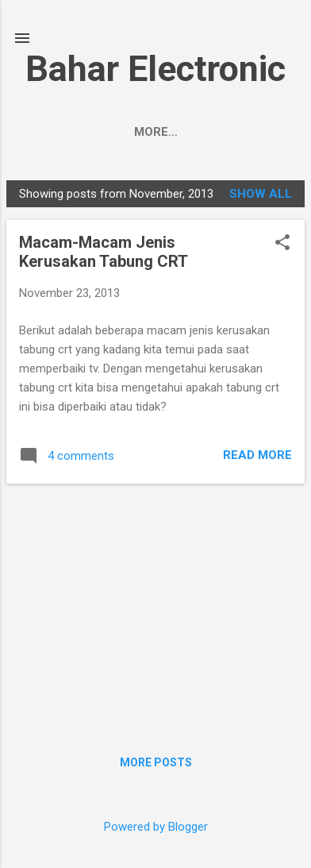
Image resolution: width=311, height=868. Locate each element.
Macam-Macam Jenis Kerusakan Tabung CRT (104, 252)
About (152, 132)
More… (223, 132)
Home (85, 132)
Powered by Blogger (156, 827)
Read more (257, 455)
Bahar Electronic (155, 69)
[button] (282, 244)
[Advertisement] (155, 608)
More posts (156, 762)
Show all (261, 194)
